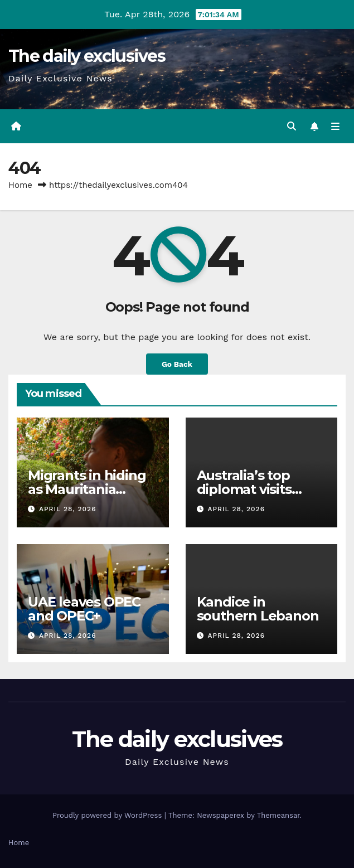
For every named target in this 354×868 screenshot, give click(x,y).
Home (20, 185)
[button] (292, 126)
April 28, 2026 (68, 509)
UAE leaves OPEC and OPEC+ (84, 609)
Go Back (177, 364)
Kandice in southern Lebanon (258, 609)
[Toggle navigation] (335, 127)
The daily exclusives (87, 56)
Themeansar (278, 815)
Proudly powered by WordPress (108, 815)
